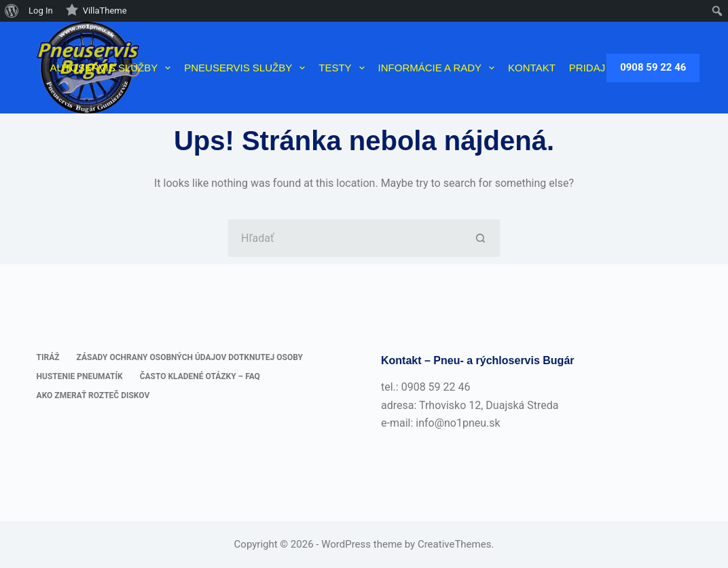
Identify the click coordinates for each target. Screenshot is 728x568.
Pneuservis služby (247, 68)
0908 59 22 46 (653, 67)
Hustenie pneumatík (80, 376)
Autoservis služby (113, 68)
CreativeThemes (455, 544)
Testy (344, 68)
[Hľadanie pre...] (345, 238)
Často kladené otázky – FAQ (200, 376)
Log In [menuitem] (41, 11)
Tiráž (48, 357)
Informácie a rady (439, 68)
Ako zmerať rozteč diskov (93, 395)
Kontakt (532, 68)
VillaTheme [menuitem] (96, 10)
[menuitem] (12, 11)
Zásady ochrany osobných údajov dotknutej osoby (190, 357)
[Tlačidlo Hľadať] (481, 238)
